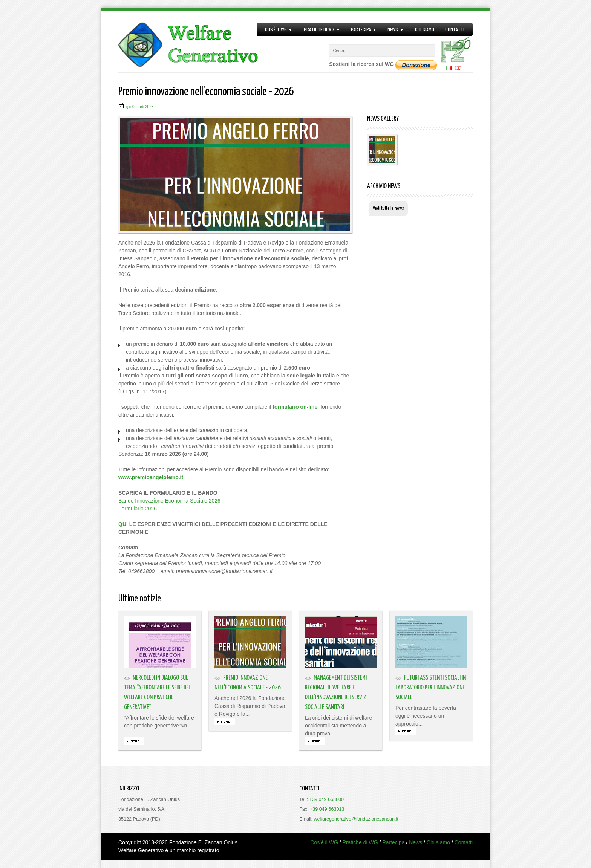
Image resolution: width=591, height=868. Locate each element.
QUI (123, 524)
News (393, 29)
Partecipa (361, 29)
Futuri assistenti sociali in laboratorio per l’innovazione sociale (431, 688)
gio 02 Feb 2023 (140, 107)
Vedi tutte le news (388, 209)
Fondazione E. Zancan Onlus (203, 842)
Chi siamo (425, 29)
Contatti (455, 29)
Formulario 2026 (138, 509)
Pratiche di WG (319, 29)
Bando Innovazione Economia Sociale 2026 (169, 501)
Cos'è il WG (276, 29)
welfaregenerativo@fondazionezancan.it (356, 819)
